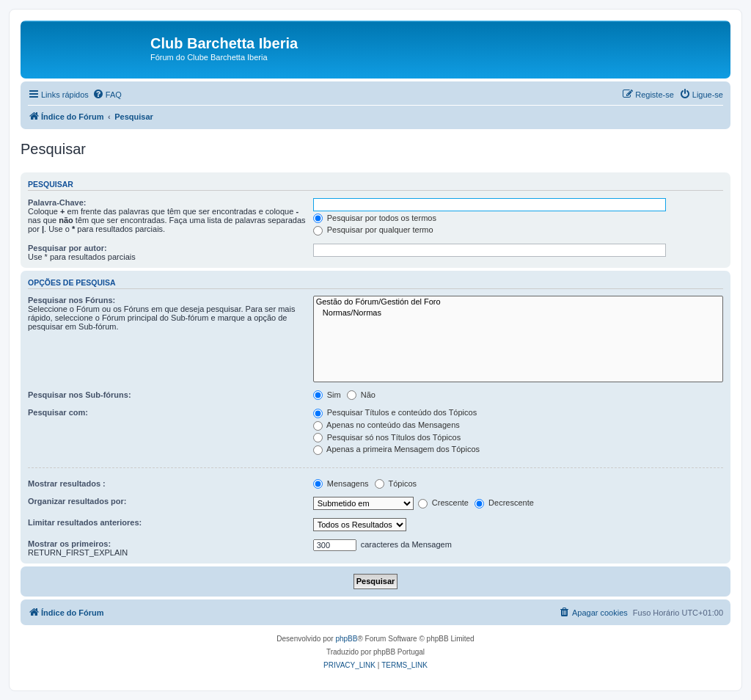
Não (361, 395)
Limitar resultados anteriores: (85, 522)
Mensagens (341, 484)
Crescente (443, 503)
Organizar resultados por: (77, 501)
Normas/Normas (518, 313)
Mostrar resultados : (67, 484)
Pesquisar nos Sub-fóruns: (80, 395)
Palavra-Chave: (57, 203)
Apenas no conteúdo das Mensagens (387, 425)
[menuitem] (107, 95)
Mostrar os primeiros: (69, 544)
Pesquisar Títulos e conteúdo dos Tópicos (395, 412)
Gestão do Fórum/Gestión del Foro (518, 302)
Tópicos (396, 484)
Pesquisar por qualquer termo (373, 230)
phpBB (346, 639)
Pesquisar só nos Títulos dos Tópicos (387, 437)
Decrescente (504, 503)
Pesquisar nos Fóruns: (72, 300)
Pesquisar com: (58, 412)
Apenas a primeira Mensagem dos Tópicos (396, 449)
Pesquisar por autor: (67, 248)
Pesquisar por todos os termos (375, 218)
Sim (327, 395)
